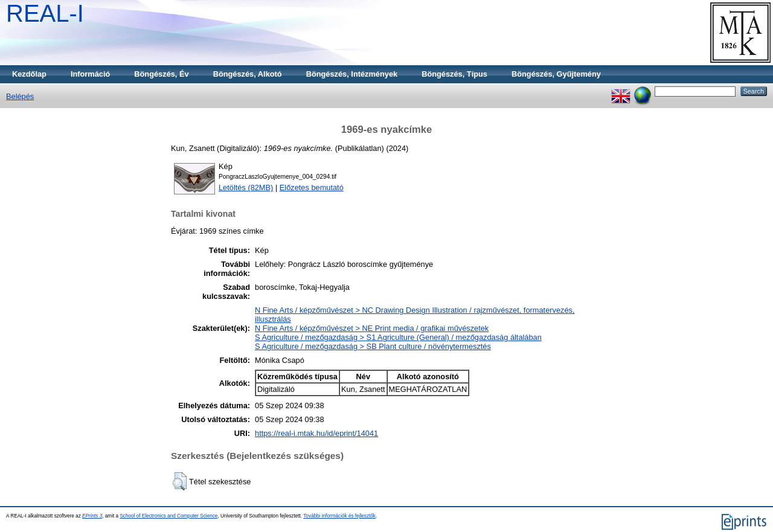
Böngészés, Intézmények (352, 74)
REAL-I (45, 13)
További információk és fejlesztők (339, 516)
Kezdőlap (29, 74)
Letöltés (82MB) (246, 187)
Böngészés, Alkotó (248, 74)
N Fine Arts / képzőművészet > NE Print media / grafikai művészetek (372, 328)
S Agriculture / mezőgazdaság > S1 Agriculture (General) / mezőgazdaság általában (398, 337)
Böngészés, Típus (454, 74)
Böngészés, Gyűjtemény (556, 74)
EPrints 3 (92, 516)
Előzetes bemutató (312, 187)
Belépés (20, 96)
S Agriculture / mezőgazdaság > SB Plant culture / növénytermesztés (373, 346)
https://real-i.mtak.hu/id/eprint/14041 (316, 433)
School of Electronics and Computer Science (168, 516)
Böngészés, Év (161, 74)
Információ (90, 74)
